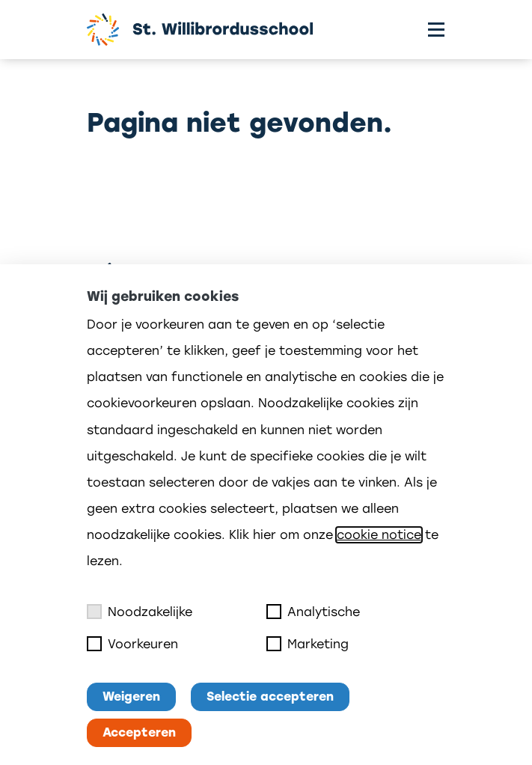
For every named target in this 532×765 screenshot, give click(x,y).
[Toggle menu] (436, 30)
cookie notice (379, 535)
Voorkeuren (132, 644)
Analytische (313, 612)
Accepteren (139, 732)
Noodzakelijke (140, 612)
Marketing (308, 644)
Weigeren (131, 697)
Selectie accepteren (270, 697)
